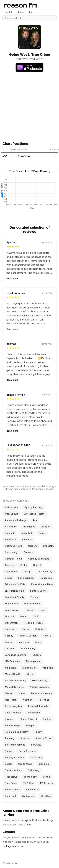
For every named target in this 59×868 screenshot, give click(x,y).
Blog (30, 12)
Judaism (10, 648)
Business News (13, 546)
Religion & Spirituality (17, 732)
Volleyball (10, 796)
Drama (9, 578)
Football (9, 616)
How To (47, 636)
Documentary (45, 571)
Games (24, 616)
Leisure (37, 655)
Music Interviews (14, 687)
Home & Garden (28, 636)
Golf (36, 616)
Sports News (25, 764)
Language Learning (16, 655)
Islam (38, 642)
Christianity (11, 552)
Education (46, 578)
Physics (9, 719)
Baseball (10, 533)
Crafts (24, 565)
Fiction (34, 597)
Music (30, 674)
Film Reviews (12, 610)
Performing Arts (13, 706)
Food (42, 610)
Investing (24, 642)
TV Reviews (46, 783)
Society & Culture (14, 757)
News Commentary (42, 693)
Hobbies (40, 629)
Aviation (46, 527)
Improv (9, 642)
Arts (35, 520)
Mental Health (13, 674)
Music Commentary (15, 681)
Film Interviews (32, 604)
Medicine (48, 668)
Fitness (29, 610)
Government (12, 623)
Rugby (38, 732)
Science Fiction (44, 738)
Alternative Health (34, 514)
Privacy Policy (10, 863)
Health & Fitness (34, 623)
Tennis (47, 777)
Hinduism (10, 629)
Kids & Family (28, 648)
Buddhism (10, 539)
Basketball (27, 533)
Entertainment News (42, 584)
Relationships (13, 725)
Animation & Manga (16, 520)
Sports (9, 764)
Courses (10, 565)
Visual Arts (32, 790)
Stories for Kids (13, 770)
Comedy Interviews (39, 559)
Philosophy (34, 713)
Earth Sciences (26, 578)
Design (27, 571)
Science (25, 738)
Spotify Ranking (33, 507)
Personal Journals (38, 706)
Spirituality (36, 757)
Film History (11, 604)
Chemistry (49, 546)
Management (33, 661)
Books (42, 533)
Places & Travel (28, 719)
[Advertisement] (29, 105)
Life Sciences (12, 661)
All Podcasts (12, 507)
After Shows (12, 514)
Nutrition (28, 700)
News (22, 693)
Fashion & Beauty (15, 597)
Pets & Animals (13, 713)
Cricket (37, 565)
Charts (20, 12)
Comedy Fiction (13, 559)
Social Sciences (27, 751)
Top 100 (8, 12)
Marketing (11, 668)
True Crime (24, 156)
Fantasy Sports (38, 591)
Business (27, 539)
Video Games (12, 790)
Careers (32, 546)
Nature (9, 693)
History (25, 629)
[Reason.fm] (21, 5)
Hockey (9, 636)
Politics (47, 719)
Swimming (34, 770)
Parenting (44, 700)
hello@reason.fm (13, 846)
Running (10, 738)
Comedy (28, 552)
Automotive (29, 527)
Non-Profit (11, 700)
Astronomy (11, 527)
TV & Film (28, 783)
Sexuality (36, 745)
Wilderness (28, 796)
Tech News (11, 777)
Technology (30, 777)
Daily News (11, 571)
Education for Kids (15, 584)
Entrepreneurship (14, 591)
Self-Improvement (15, 745)
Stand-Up (44, 764)
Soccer (9, 751)
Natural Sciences (39, 687)
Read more (12, 278)
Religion (31, 725)
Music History (40, 681)
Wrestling (46, 796)
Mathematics (29, 668)
